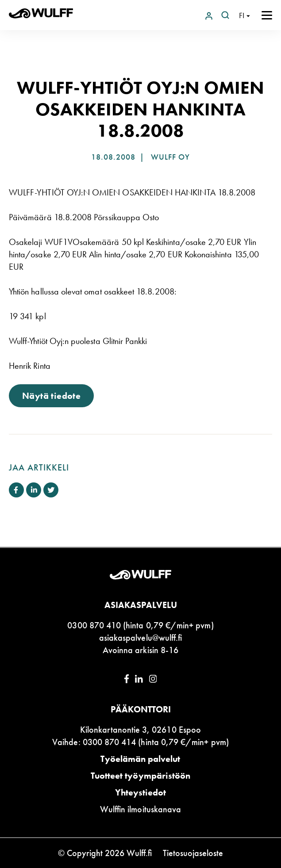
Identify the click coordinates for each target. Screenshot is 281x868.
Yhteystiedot (141, 792)
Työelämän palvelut (140, 759)
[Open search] (225, 15)
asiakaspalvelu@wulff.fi (140, 638)
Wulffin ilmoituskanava (140, 809)
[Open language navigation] (244, 15)
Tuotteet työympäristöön (140, 776)
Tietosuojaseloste (193, 853)
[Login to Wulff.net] (210, 15)
